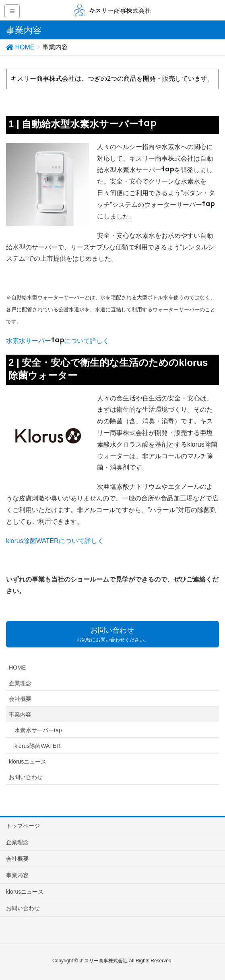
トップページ (23, 826)
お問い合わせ (26, 777)
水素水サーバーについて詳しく (58, 341)
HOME (17, 668)
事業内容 (20, 715)
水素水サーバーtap (38, 730)
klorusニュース (28, 762)
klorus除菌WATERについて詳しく (55, 541)
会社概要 (20, 699)
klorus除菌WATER (37, 746)
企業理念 (20, 683)
